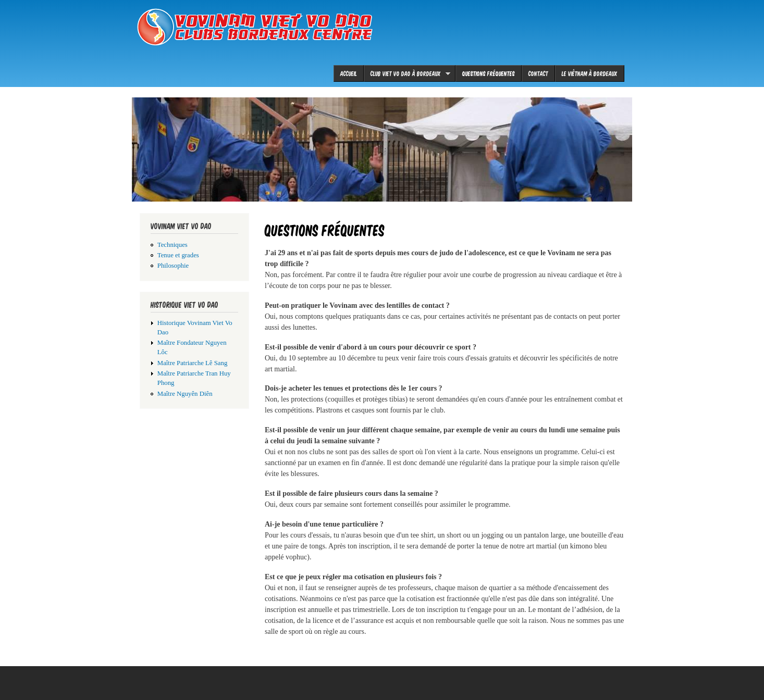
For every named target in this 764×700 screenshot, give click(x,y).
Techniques (172, 245)
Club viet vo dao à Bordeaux (407, 73)
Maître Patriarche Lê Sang (193, 363)
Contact (538, 73)
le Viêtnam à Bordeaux (590, 73)
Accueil (349, 73)
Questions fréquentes (489, 73)
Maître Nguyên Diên (185, 394)
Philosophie (173, 266)
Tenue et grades (178, 255)
